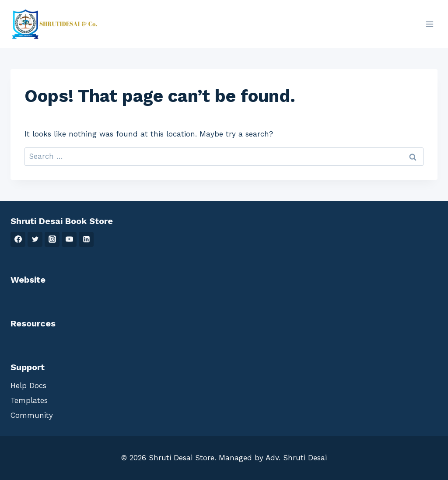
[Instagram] (52, 239)
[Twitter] (35, 239)
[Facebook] (18, 239)
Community (32, 415)
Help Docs (28, 385)
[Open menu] (429, 24)
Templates (29, 400)
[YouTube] (69, 239)
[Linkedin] (86, 239)
